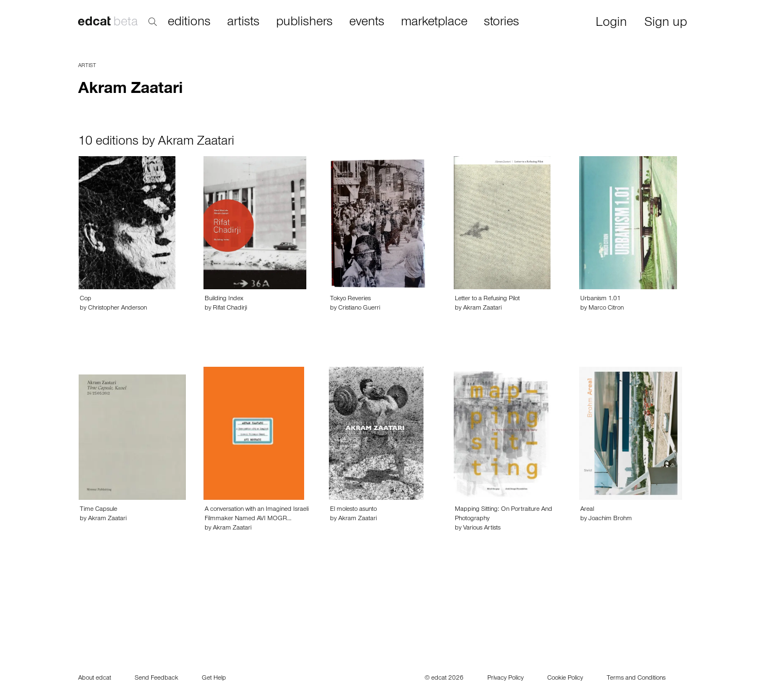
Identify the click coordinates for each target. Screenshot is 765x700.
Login (611, 23)
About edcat (95, 679)
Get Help (214, 679)
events (367, 23)
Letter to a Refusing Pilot (487, 299)
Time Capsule (98, 510)
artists (243, 23)
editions (189, 23)
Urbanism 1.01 (601, 299)
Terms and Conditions (636, 679)
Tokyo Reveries (350, 299)
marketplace (434, 23)
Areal (587, 510)
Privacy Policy (505, 679)
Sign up (666, 23)
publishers (304, 23)
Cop (86, 299)
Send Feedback (156, 679)
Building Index (224, 299)
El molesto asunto (353, 510)
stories (502, 23)
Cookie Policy (565, 679)
